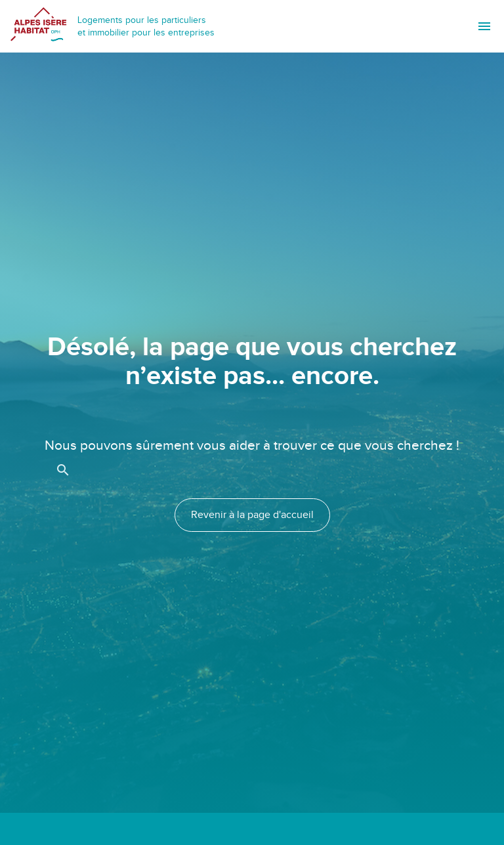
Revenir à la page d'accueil (252, 515)
